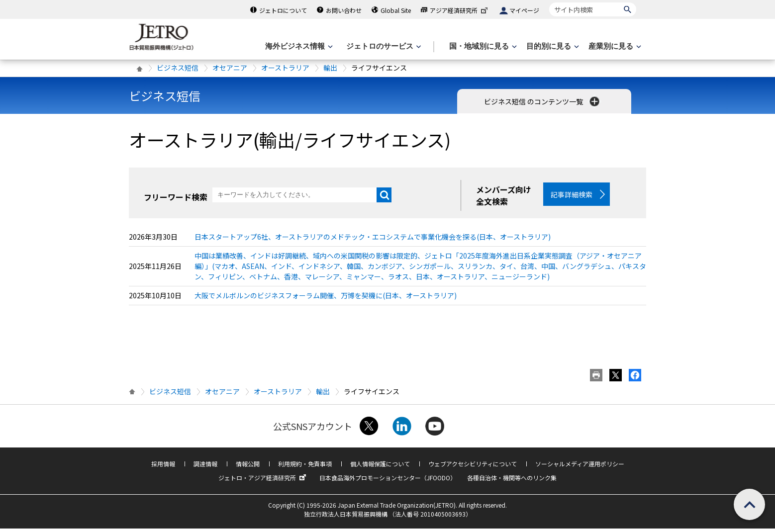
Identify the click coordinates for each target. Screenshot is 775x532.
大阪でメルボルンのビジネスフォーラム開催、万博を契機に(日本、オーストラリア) (326, 299)
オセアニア (230, 68)
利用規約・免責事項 (305, 467)
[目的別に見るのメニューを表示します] (552, 46)
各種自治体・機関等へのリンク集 (512, 481)
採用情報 (163, 467)
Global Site (396, 10)
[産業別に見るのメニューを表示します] (614, 46)
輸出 (330, 68)
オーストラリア (285, 68)
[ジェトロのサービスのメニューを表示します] (383, 46)
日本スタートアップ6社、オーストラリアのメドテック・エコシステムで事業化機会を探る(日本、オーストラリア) (373, 240)
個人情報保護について (380, 467)
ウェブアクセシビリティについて (473, 467)
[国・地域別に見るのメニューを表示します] (482, 46)
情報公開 (248, 467)
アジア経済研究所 (460, 10)
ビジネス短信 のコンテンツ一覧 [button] (543, 101)
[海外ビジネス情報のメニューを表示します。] (298, 46)
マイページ (524, 10)
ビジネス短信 (178, 68)
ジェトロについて (283, 10)
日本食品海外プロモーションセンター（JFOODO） (388, 481)
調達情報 (205, 467)
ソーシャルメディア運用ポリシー (580, 467)
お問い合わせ (344, 10)
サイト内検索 (549, 2)
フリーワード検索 (176, 197)
